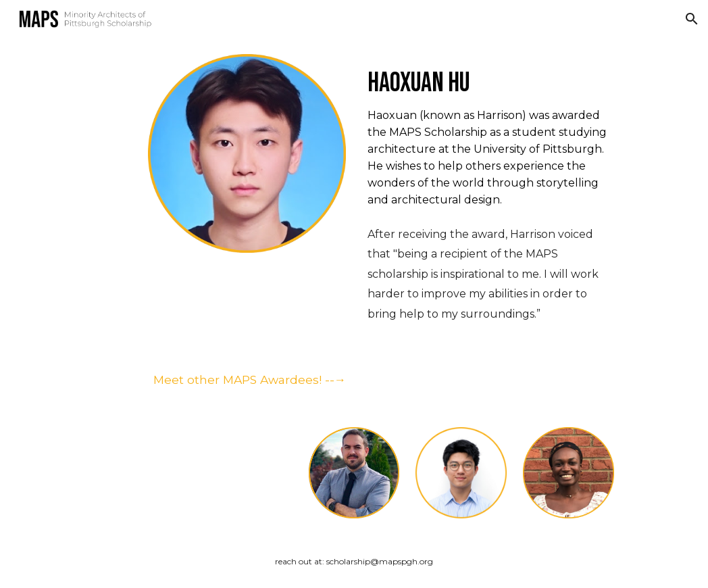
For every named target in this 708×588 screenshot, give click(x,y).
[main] (488, 75)
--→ (334, 379)
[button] (692, 19)
